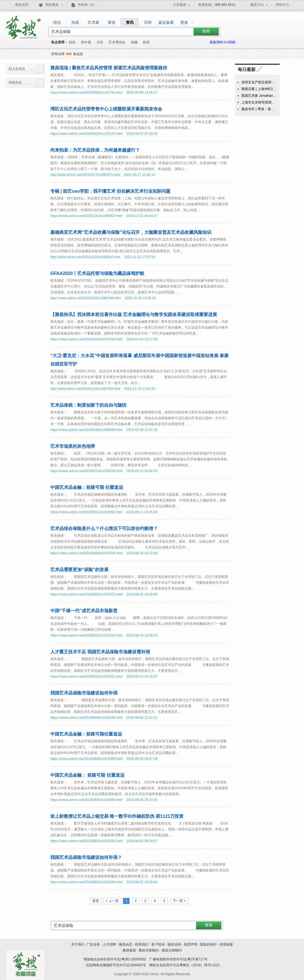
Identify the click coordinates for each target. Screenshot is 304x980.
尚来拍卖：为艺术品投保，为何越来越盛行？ (95, 150)
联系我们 (142, 944)
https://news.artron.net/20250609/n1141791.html (86, 93)
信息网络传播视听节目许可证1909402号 (116, 965)
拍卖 (75, 22)
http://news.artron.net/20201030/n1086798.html (86, 298)
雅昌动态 (126, 944)
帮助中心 (282, 5)
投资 (146, 42)
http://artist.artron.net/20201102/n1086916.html (85, 257)
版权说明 (174, 944)
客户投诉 (158, 944)
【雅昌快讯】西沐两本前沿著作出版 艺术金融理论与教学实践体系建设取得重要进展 (134, 315)
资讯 (130, 22)
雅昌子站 (257, 5)
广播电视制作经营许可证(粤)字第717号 (178, 959)
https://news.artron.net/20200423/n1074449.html (86, 339)
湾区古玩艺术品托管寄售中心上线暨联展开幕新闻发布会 (106, 109)
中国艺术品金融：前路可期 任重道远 (87, 487)
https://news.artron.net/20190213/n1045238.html (86, 471)
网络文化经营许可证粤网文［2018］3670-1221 (185, 965)
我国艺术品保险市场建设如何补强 (84, 693)
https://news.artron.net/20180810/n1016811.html (86, 677)
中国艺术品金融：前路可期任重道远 (86, 734)
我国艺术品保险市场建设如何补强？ (86, 857)
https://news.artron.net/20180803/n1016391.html (86, 841)
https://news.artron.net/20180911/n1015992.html (86, 512)
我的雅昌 (52, 5)
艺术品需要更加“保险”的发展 (79, 570)
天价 (100, 42)
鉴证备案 (166, 22)
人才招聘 (109, 944)
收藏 (134, 42)
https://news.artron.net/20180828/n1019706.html (86, 553)
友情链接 (226, 944)
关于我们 (78, 944)
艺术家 (93, 22)
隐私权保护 (208, 944)
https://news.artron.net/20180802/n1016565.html (86, 882)
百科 (148, 22)
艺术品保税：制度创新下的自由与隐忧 (88, 405)
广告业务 (93, 944)
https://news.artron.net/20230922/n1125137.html (86, 134)
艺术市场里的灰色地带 (73, 446)
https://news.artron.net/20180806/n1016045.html (86, 718)
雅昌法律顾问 (172, 950)
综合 (57, 22)
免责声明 (190, 944)
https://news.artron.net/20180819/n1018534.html (86, 635)
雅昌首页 (22, 5)
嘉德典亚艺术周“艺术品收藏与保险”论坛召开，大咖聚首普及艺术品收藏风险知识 (131, 232)
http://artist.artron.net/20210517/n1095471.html (85, 175)
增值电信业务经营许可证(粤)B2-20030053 (115, 959)
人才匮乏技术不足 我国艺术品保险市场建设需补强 (100, 652)
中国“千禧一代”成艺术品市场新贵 (84, 611)
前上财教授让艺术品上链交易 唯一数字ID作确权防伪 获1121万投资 (117, 816)
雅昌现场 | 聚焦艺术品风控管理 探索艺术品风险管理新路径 (109, 68)
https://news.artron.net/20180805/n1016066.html (86, 800)
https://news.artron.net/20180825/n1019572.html (86, 594)
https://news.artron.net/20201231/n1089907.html (86, 216)
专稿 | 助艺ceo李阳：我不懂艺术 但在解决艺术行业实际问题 (110, 191)
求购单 (87, 5)
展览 (112, 22)
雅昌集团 (129, 950)
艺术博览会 (117, 42)
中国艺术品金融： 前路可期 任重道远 (87, 775)
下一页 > (179, 901)
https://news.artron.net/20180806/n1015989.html (86, 759)
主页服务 (180, 5)
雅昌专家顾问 (149, 950)
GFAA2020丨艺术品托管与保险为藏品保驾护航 (97, 273)
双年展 (86, 42)
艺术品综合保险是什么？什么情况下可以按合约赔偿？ (104, 528)
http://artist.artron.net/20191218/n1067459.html (85, 389)
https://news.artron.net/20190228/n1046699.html (86, 430)
